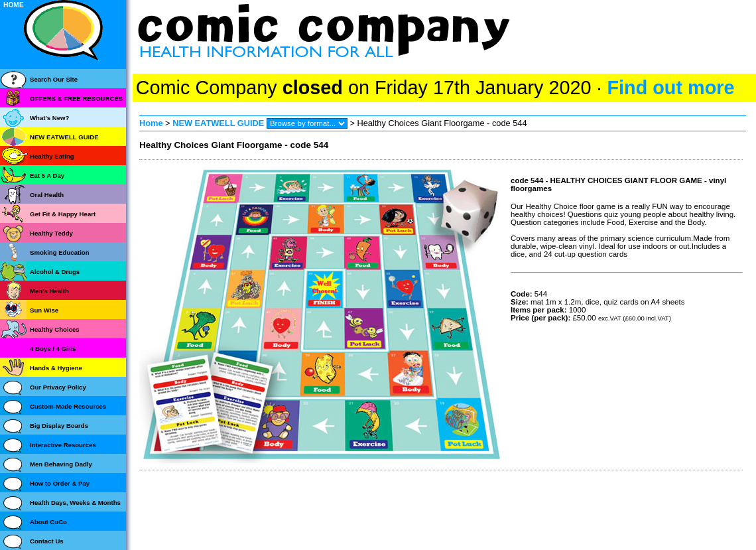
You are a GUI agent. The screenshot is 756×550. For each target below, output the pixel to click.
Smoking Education (60, 252)
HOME (14, 5)
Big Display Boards (59, 426)
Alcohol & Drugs (55, 272)
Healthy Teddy (51, 233)
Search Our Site (54, 79)
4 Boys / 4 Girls (53, 349)
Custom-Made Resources (68, 406)
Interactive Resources (63, 445)
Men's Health (49, 291)
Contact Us (47, 541)
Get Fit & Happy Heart (63, 214)
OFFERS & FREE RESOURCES (76, 99)
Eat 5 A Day (47, 175)
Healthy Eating (52, 156)
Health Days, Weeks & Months (75, 503)
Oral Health (47, 195)
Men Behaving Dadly (61, 464)
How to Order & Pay (60, 483)
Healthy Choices (55, 329)
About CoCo (48, 522)
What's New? (49, 118)
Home (151, 123)
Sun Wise (44, 310)
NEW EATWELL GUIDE (220, 123)
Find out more (670, 88)
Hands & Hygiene (56, 368)
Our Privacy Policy (58, 387)
